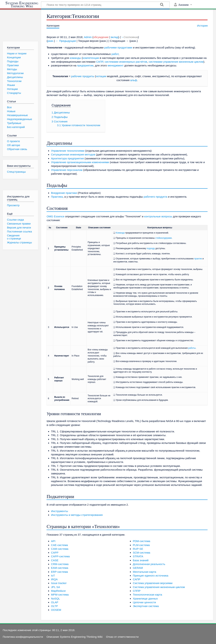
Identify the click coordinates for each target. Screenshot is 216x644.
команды (75, 58)
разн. (51, 41)
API (53, 541)
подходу (151, 248)
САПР (100, 62)
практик (198, 259)
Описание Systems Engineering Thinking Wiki (75, 637)
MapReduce (58, 591)
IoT (53, 576)
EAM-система (60, 568)
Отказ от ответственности (122, 637)
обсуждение (101, 37)
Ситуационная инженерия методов (73, 154)
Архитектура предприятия (67, 158)
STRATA (138, 556)
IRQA (54, 579)
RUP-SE (138, 549)
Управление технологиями (68, 151)
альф (134, 80)
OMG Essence (55, 216)
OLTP (55, 606)
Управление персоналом (67, 170)
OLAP (55, 602)
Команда (120, 233)
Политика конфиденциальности (23, 637)
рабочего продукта (155, 197)
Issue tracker (59, 583)
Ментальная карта (144, 572)
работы (192, 348)
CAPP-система (60, 556)
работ (115, 54)
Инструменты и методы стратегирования (77, 515)
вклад (115, 37)
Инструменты (60, 511)
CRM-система (60, 564)
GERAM (138, 568)
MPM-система (60, 595)
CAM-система (60, 549)
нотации (101, 76)
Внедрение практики (64, 193)
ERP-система (59, 572)
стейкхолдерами (163, 238)
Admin (88, 37)
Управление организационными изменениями (80, 162)
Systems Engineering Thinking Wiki (22, 5)
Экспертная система (146, 606)
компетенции (91, 58)
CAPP (55, 553)
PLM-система (141, 545)
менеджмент (116, 65)
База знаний (141, 560)
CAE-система (59, 545)
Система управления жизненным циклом (159, 587)
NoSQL (56, 598)
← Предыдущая (66, 41)
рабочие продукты (83, 76)
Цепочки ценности (144, 602)
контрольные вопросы (158, 216)
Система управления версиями (153, 583)
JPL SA (56, 587)
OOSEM (56, 610)
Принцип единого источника (150, 576)
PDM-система (142, 541)
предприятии (85, 65)
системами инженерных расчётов (126, 62)
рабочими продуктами (118, 47)
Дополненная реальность (149, 564)
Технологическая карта (147, 595)
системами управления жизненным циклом (176, 62)
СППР (137, 591)
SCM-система (142, 553)
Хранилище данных (145, 598)
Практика (57, 197)
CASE (55, 560)
